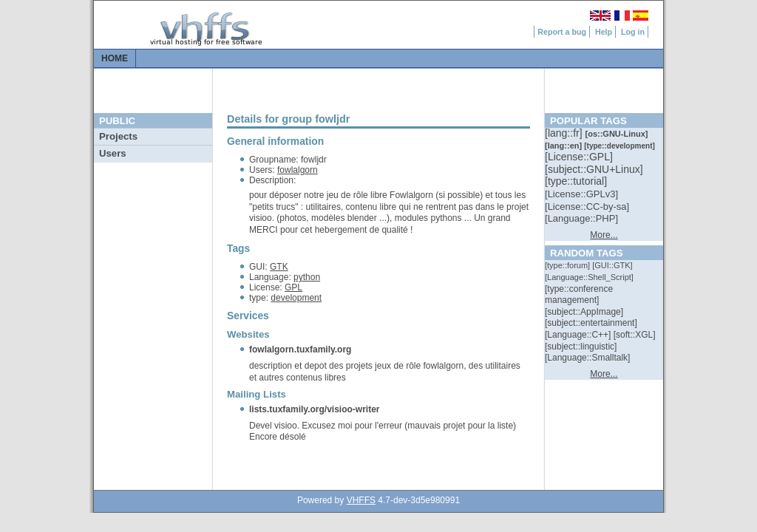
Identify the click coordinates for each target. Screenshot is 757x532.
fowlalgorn (298, 170)
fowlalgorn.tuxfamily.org (300, 349)
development (296, 298)
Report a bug (562, 32)
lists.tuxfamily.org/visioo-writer (314, 409)
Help (604, 32)
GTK (279, 267)
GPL (293, 287)
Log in (633, 32)
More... (604, 235)
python (307, 277)
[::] (565, 133)
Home (115, 58)
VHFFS (361, 500)
